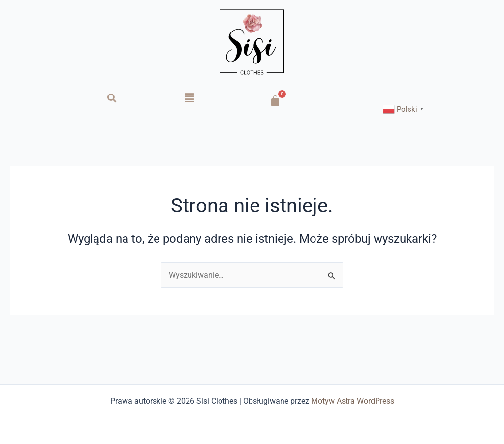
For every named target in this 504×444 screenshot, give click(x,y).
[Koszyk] (275, 101)
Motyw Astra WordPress (353, 401)
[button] (189, 98)
